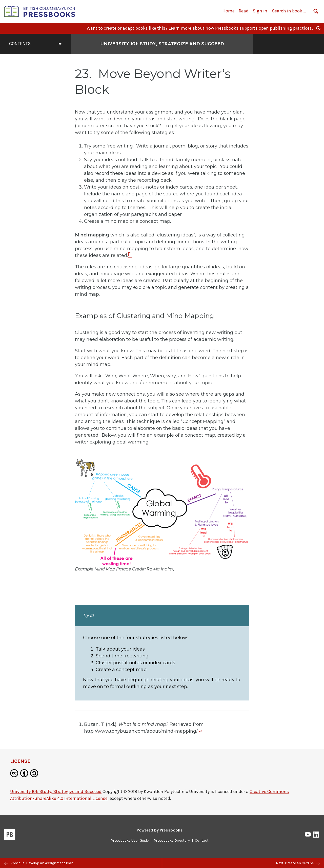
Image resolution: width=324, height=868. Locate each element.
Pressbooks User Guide (130, 841)
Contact (202, 841)
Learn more (180, 28)
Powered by (160, 830)
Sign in (260, 11)
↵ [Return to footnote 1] (201, 731)
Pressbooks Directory (172, 841)
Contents (35, 44)
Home (229, 11)
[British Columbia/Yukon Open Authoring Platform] (40, 11)
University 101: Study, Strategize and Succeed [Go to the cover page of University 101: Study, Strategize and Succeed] (162, 44)
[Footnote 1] (130, 255)
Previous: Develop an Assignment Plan (39, 863)
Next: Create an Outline (298, 863)
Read (244, 11)
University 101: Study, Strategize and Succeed (56, 791)
